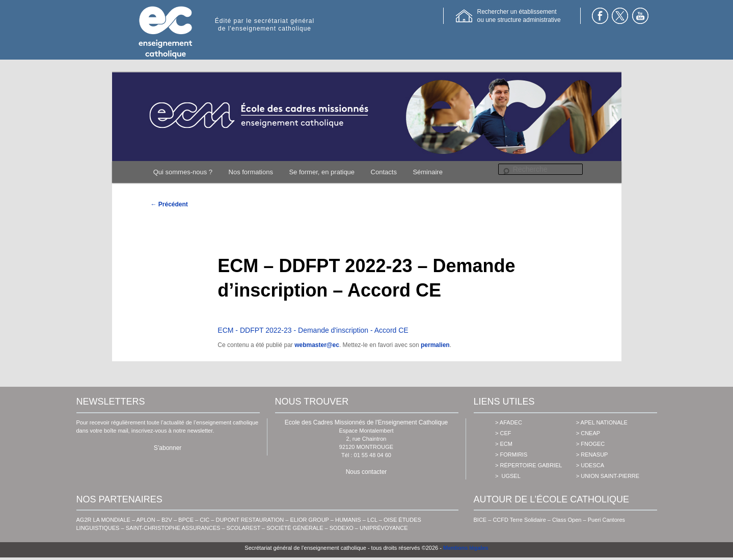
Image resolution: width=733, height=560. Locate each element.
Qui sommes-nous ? (183, 172)
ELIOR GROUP (310, 520)
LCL (372, 520)
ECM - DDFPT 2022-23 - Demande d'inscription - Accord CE (313, 330)
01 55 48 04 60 (373, 455)
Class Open (567, 520)
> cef (503, 433)
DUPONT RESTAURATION (250, 520)
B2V (167, 520)
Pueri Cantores (606, 520)
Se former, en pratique (322, 172)
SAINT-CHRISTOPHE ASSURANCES (173, 528)
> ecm (504, 444)
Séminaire (428, 172)
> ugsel (508, 476)
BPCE (186, 520)
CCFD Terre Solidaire (519, 520)
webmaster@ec (317, 345)
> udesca (590, 465)
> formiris (511, 455)
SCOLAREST (243, 528)
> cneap (588, 433)
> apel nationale (602, 422)
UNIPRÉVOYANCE (384, 528)
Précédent (169, 204)
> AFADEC (509, 422)
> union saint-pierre (608, 476)
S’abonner (168, 448)
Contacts (384, 172)
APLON (146, 520)
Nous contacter (366, 472)
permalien (435, 345)
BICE (480, 520)
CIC (205, 520)
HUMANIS (348, 520)
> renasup (592, 455)
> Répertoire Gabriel (528, 465)
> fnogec (591, 444)
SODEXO (342, 528)
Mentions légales (466, 548)
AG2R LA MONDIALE (103, 520)
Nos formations (251, 172)
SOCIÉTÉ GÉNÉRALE (295, 528)
